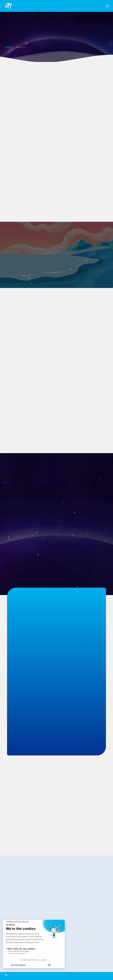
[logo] (8, 6)
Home (8, 47)
